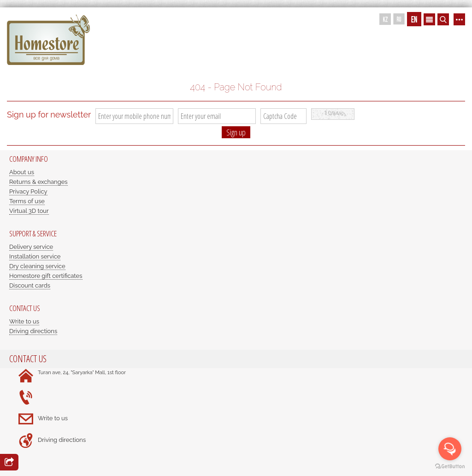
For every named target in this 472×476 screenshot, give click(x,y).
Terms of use (27, 201)
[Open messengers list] (450, 449)
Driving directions (33, 331)
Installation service (35, 256)
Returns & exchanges (38, 182)
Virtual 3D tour (29, 211)
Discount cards (30, 285)
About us (22, 172)
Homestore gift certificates (46, 276)
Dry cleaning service (37, 266)
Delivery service (31, 247)
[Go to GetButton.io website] (450, 467)
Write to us (24, 321)
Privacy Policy (28, 191)
